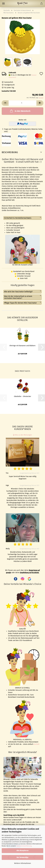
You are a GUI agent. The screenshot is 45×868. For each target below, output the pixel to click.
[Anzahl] (22, 103)
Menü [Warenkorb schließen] (3, 3)
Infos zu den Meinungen (23, 435)
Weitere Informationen (23, 863)
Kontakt (37, 744)
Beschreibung (10, 152)
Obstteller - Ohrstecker (22, 396)
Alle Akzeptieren (22, 851)
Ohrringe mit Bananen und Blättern (22, 346)
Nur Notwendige (22, 857)
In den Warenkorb (20, 111)
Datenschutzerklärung (24, 846)
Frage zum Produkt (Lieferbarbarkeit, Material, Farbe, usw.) (23, 130)
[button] (5, 103)
